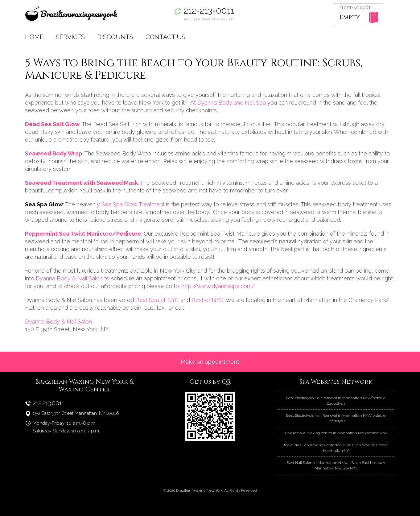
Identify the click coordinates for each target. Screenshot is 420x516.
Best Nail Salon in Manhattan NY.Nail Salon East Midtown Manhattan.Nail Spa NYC (336, 465)
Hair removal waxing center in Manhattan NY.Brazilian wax (336, 433)
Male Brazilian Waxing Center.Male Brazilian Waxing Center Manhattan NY (336, 448)
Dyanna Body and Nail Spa (232, 103)
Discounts (115, 37)
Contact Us (165, 37)
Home (34, 37)
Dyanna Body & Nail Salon (70, 278)
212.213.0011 (48, 403)
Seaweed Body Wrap (54, 153)
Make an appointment (210, 362)
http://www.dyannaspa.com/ (218, 286)
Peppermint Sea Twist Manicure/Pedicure (83, 234)
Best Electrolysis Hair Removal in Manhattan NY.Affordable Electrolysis (336, 401)
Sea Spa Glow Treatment (134, 204)
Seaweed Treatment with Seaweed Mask (81, 183)
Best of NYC (208, 300)
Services (70, 37)
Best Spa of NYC (157, 300)
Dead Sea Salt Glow (52, 124)
